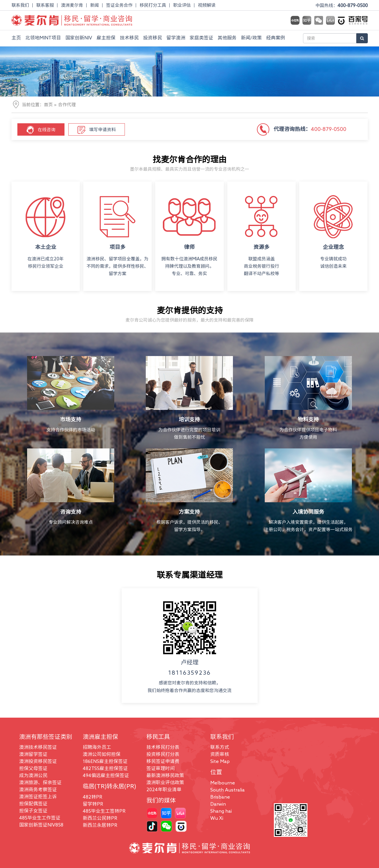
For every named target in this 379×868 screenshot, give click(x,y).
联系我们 (20, 5)
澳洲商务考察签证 (38, 789)
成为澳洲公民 (33, 775)
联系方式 (220, 747)
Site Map (220, 761)
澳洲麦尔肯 (72, 5)
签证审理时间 (160, 768)
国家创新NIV (79, 38)
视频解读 (207, 5)
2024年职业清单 (164, 789)
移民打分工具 (153, 5)
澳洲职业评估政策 (165, 782)
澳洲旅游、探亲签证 (40, 782)
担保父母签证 (33, 768)
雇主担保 (106, 38)
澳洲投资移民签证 (38, 761)
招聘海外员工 (97, 747)
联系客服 (45, 5)
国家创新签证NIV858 (41, 825)
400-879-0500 (353, 5)
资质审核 (220, 754)
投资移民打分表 (163, 754)
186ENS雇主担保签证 (105, 761)
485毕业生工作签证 (40, 818)
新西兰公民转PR (100, 818)
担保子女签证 (33, 811)
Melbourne (223, 783)
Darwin (218, 804)
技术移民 (129, 38)
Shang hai (221, 811)
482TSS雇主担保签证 (105, 768)
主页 (16, 38)
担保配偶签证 (33, 804)
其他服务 (227, 38)
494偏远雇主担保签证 (106, 775)
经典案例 (276, 38)
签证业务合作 (119, 5)
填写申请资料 (97, 130)
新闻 (95, 5)
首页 (48, 105)
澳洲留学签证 (33, 754)
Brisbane (220, 797)
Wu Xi (217, 818)
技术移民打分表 (163, 747)
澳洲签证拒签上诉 (38, 797)
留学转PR (93, 804)
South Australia (227, 790)
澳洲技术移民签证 (38, 747)
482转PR (92, 797)
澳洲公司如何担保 (102, 754)
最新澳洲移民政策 (165, 775)
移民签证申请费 (163, 761)
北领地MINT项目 (43, 38)
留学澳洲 (176, 38)
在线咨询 (41, 130)
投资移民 (153, 38)
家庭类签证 (201, 38)
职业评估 (182, 5)
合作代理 (67, 105)
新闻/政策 (251, 38)
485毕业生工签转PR (104, 811)
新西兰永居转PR (100, 825)
